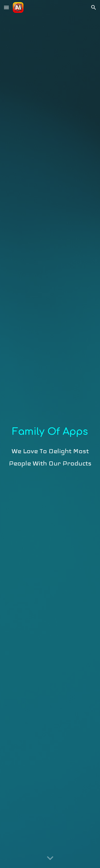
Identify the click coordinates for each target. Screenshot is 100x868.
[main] (50, 434)
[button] (6, 7)
